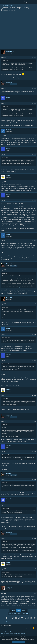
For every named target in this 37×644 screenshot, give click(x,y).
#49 (35, 270)
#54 (35, 421)
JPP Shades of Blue (7, 626)
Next (24, 610)
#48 (35, 241)
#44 (35, 136)
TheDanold (5, 10)
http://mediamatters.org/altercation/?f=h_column (14, 225)
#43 (35, 103)
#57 (35, 505)
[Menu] (2, 2)
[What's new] (32, 2)
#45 (35, 155)
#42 (35, 88)
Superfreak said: (6, 338)
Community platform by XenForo (14, 631)
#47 (35, 201)
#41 (35, 57)
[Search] (35, 2)
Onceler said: (5, 61)
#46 (35, 182)
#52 (35, 361)
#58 (35, 538)
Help (26, 628)
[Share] (33, 57)
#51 (35, 334)
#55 (35, 452)
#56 (35, 479)
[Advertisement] (18, 30)
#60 (35, 593)
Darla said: (5, 273)
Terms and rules (12, 628)
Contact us (4, 628)
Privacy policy (20, 628)
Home (30, 628)
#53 (35, 395)
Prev (13, 610)
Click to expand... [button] (19, 287)
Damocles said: (6, 364)
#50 (35, 304)
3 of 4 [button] (19, 610)
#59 (35, 569)
